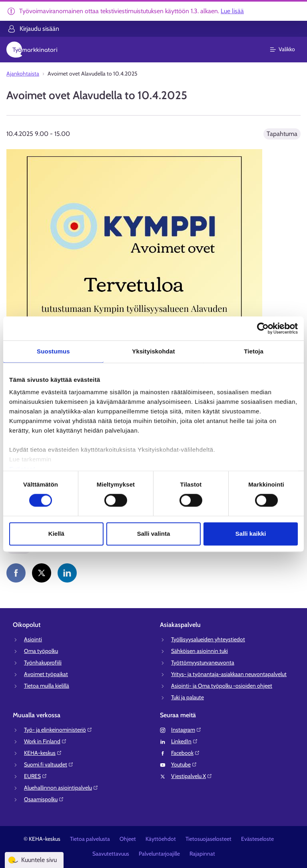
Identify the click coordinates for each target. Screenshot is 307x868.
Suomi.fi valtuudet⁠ (49, 764)
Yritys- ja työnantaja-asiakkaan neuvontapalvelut (229, 674)
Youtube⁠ (184, 764)
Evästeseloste (257, 839)
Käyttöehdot (161, 839)
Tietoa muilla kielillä (47, 686)
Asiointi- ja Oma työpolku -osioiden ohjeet (222, 686)
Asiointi (33, 639)
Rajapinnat (202, 854)
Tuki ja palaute (187, 697)
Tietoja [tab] (254, 351)
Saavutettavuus (111, 854)
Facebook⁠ (185, 753)
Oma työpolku (41, 651)
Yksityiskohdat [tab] (153, 351)
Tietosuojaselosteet (208, 839)
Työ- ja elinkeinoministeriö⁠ (58, 730)
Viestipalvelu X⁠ (192, 776)
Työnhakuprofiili (43, 662)
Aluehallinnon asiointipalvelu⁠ (61, 788)
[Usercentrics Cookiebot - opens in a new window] (263, 328)
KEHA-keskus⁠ (43, 753)
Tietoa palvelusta (90, 839)
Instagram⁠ (186, 730)
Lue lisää (232, 11)
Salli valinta (154, 534)
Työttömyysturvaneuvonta (203, 662)
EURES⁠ (36, 776)
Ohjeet (128, 839)
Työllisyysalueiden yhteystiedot (208, 639)
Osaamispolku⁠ (44, 799)
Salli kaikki (251, 534)
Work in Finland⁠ (45, 741)
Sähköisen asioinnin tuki (199, 651)
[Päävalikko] (287, 50)
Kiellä (56, 534)
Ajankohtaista (23, 74)
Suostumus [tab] (53, 351)
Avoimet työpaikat (46, 674)
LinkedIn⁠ (184, 741)
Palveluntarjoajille (159, 854)
